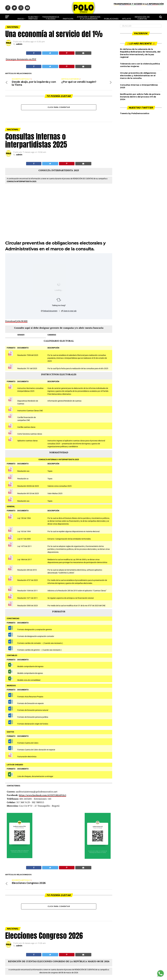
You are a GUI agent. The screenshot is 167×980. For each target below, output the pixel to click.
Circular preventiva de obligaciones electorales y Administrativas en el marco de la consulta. (138, 76)
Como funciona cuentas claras (30, 434)
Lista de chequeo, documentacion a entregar (35, 776)
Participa (68, 19)
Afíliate (127, 19)
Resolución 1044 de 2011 (28, 591)
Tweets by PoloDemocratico (135, 113)
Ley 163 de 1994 (24, 531)
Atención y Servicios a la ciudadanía (89, 18)
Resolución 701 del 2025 (27, 369)
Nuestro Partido (33, 18)
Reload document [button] (49, 311)
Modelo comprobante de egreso (30, 673)
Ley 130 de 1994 (24, 518)
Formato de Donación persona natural (33, 710)
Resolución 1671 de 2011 (28, 598)
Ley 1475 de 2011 (25, 546)
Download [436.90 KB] (16, 321)
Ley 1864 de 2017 (25, 560)
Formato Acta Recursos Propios (30, 697)
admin (19, 44)
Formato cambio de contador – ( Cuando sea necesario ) (40, 643)
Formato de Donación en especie (30, 703)
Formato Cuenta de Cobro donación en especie (36, 750)
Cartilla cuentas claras (26, 427)
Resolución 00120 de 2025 (28, 494)
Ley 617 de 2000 (24, 539)
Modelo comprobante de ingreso (30, 666)
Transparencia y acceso (51, 18)
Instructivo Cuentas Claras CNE (30, 411)
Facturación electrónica (27, 757)
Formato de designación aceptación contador (36, 636)
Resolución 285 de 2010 (27, 570)
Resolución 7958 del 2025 (28, 355)
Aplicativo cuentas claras (27, 441)
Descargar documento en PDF (21, 59)
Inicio (21, 19)
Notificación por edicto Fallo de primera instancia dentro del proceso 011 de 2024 (140, 97)
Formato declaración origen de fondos (33, 724)
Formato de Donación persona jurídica (33, 717)
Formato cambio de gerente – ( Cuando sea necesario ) (39, 650)
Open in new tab (69, 311)
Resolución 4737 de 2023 (28, 580)
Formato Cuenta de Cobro (28, 743)
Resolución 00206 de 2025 (28, 486)
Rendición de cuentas (142, 18)
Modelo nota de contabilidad (29, 680)
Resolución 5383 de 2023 (28, 606)
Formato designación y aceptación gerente (35, 630)
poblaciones (111, 19)
